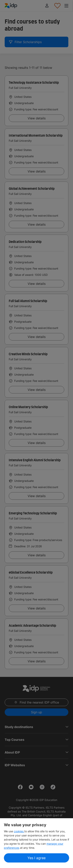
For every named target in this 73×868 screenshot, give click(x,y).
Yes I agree (36, 858)
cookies (19, 831)
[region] (36, 843)
